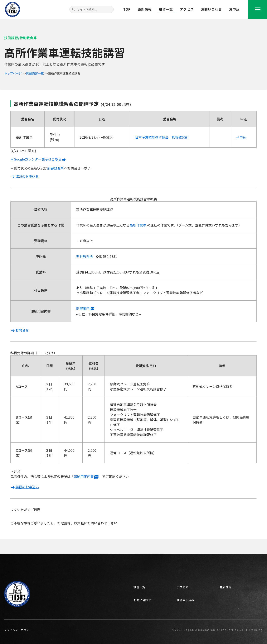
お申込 (234, 9)
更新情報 (145, 9)
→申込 (241, 137)
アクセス (187, 9)
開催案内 (85, 308)
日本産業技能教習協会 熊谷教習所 (162, 137)
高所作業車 (138, 225)
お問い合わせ (211, 9)
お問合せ (20, 330)
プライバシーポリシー (18, 630)
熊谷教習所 (55, 168)
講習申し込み (185, 600)
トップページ (13, 73)
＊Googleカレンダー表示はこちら (38, 159)
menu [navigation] (258, 9)
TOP (127, 9)
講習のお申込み (25, 176)
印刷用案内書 (86, 476)
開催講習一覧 (35, 73)
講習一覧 (166, 9)
